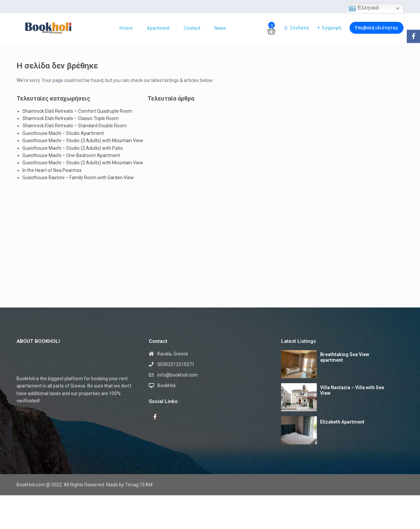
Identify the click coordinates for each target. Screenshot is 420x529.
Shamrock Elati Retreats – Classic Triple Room (71, 118)
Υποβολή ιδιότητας (377, 28)
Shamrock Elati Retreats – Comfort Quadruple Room (77, 111)
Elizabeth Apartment (342, 422)
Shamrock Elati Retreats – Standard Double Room (75, 126)
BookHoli (167, 386)
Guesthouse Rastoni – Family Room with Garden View (78, 178)
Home (126, 28)
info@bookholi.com (178, 375)
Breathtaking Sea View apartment (345, 357)
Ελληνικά (364, 8)
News (220, 28)
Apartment (158, 28)
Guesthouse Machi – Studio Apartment (63, 133)
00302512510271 (176, 364)
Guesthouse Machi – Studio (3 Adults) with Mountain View (83, 141)
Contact (192, 28)
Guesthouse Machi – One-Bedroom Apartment (71, 155)
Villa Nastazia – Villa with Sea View (352, 390)
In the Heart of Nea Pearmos (52, 170)
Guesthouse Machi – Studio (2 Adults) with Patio (73, 148)
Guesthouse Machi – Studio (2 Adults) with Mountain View (83, 163)
